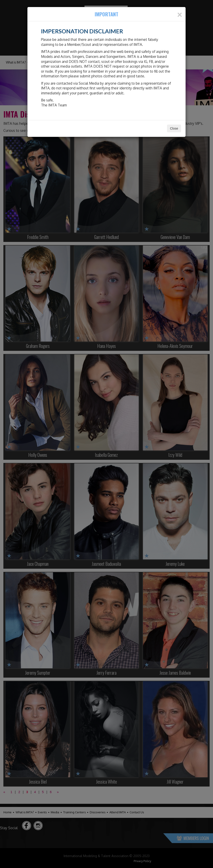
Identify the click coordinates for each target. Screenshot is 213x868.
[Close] (180, 15)
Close (174, 128)
